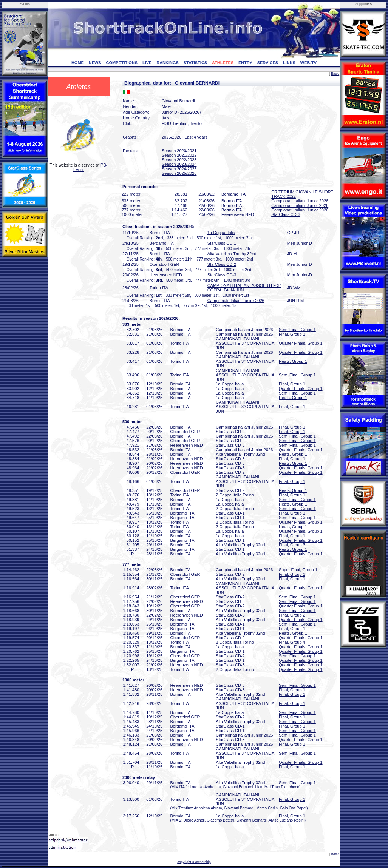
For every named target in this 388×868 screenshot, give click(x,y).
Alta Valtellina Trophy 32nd (232, 254)
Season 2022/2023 (179, 160)
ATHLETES (223, 63)
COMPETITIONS (122, 63)
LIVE (147, 63)
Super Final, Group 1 (298, 570)
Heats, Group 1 (293, 361)
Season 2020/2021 (179, 151)
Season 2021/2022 (179, 155)
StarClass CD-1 (222, 243)
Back (335, 74)
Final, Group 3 (292, 545)
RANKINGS (168, 63)
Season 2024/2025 (179, 169)
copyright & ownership (194, 862)
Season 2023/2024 (179, 164)
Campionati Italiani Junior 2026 (300, 201)
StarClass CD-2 (222, 264)
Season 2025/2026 (179, 173)
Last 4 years (196, 137)
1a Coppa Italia (221, 233)
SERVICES (268, 63)
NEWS (95, 63)
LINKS (289, 63)
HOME (78, 63)
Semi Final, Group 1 (297, 330)
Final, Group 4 (292, 642)
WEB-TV (308, 63)
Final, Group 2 (292, 615)
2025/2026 (172, 137)
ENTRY (245, 63)
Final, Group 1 (292, 334)
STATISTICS (196, 63)
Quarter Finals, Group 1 (301, 343)
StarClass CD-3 (286, 214)
